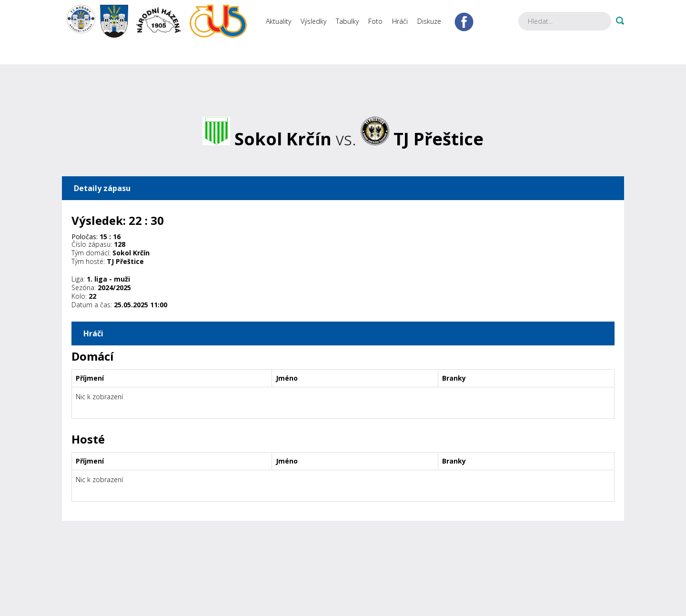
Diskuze (429, 21)
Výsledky (313, 21)
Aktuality (278, 21)
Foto (375, 21)
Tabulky (347, 21)
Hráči (400, 21)
